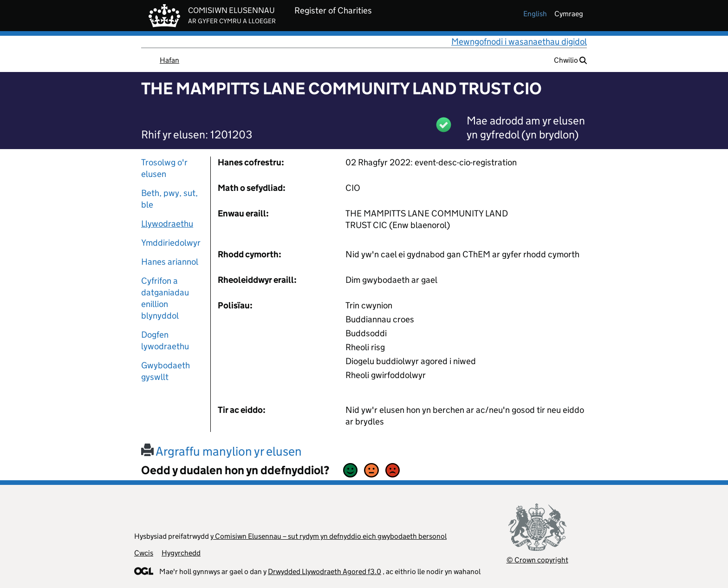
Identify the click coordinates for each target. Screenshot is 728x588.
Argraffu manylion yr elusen (221, 451)
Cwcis (144, 553)
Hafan (169, 60)
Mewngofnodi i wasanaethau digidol (519, 42)
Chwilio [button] (570, 60)
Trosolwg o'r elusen (164, 168)
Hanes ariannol (170, 262)
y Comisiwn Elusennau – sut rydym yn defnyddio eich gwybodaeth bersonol (328, 536)
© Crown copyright (537, 560)
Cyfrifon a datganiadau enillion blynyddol (165, 298)
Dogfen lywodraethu (165, 340)
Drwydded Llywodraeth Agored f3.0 (325, 572)
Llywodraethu (167, 224)
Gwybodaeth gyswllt (166, 371)
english (535, 14)
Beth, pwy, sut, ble (169, 199)
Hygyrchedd (181, 553)
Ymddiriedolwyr (171, 243)
